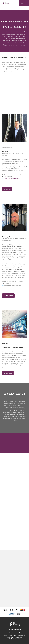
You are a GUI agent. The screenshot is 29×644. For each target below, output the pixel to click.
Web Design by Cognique (14, 639)
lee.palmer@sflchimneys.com (12, 179)
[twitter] (9, 633)
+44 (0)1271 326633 (15, 630)
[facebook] (16, 633)
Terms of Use (19, 637)
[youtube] (20, 633)
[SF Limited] (6, 3)
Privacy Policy (10, 637)
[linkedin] (13, 633)
